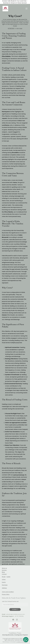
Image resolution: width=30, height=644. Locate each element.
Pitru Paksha (6, 56)
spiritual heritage (19, 475)
